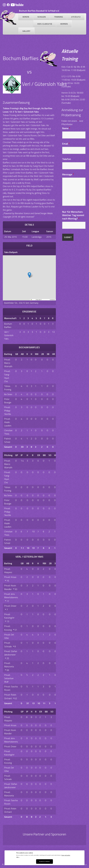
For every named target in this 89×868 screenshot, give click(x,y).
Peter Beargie (8, 401)
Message (68, 174)
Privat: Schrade (8, 777)
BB (44, 455)
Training (58, 17)
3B (48, 354)
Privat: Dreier (10, 606)
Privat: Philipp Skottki (8, 411)
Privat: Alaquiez (8, 571)
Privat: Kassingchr (9, 616)
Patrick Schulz (7, 440)
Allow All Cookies (44, 861)
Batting (8, 354)
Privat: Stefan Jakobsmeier (11, 653)
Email (66, 144)
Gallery (26, 31)
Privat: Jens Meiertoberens (11, 596)
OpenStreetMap (46, 300)
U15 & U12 (76, 17)
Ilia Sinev (8, 394)
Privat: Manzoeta (9, 665)
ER (39, 455)
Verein (26, 17)
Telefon (67, 159)
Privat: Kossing (8, 761)
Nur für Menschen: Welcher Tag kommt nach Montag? (73, 215)
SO (50, 455)
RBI (37, 354)
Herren (64, 24)
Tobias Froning (8, 388)
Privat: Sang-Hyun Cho (7, 376)
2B (43, 354)
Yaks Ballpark (11, 252)
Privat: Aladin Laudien (8, 422)
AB (22, 354)
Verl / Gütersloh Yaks (9, 335)
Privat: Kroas (10, 577)
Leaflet (33, 300)
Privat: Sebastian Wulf (9, 678)
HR (54, 354)
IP (22, 455)
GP (17, 455)
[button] (29, 275)
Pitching (8, 455)
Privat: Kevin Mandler (10, 732)
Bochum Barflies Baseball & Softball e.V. (39, 11)
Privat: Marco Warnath (8, 363)
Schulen (42, 17)
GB (17, 354)
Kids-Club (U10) (45, 24)
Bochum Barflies (8, 325)
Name (66, 128)
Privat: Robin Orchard (10, 810)
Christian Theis (8, 432)
